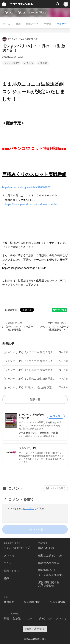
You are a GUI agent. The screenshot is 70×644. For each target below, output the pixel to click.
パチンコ (29, 63)
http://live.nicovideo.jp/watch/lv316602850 (26, 187)
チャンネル (45, 618)
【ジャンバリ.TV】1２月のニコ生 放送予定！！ (29, 379)
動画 (18, 24)
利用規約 (9, 602)
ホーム (6, 24)
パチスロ (43, 63)
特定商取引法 (32, 602)
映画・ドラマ (12, 571)
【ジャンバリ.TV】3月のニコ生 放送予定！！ (29, 352)
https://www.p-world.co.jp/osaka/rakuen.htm (32, 204)
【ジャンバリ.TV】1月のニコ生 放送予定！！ (29, 370)
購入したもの (46, 548)
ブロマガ (62, 24)
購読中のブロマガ (49, 563)
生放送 (48, 24)
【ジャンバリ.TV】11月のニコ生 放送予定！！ (29, 387)
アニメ (8, 563)
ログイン (30, 509)
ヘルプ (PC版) (58, 602)
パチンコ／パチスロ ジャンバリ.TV (25, 13)
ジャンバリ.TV (11, 63)
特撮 (6, 578)
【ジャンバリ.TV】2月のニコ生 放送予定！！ (29, 361)
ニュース (30, 618)
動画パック (32, 24)
